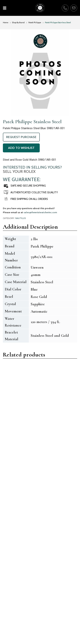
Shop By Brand (18, 22)
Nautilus (21, 218)
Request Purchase (21, 137)
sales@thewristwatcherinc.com (40, 212)
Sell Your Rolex (19, 171)
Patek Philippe (35, 22)
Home (6, 22)
